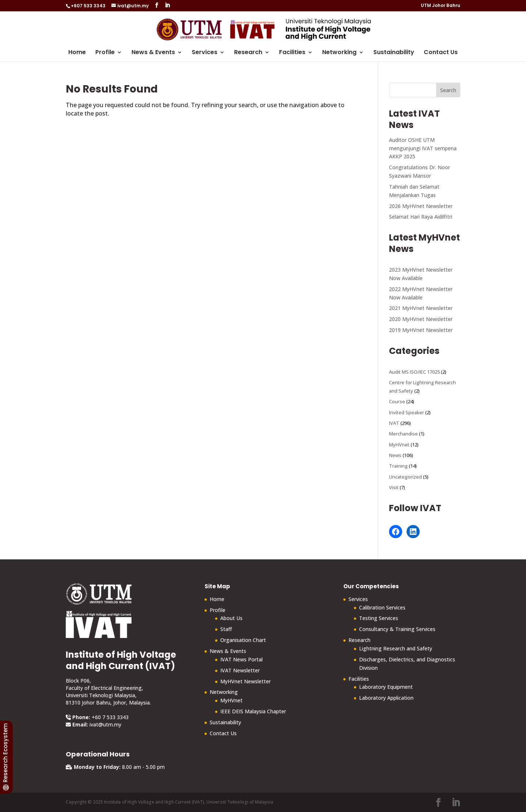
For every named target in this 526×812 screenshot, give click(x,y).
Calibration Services (382, 607)
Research (248, 53)
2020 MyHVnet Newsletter (421, 319)
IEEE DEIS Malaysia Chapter (253, 711)
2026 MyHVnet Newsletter (421, 206)
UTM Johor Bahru (441, 6)
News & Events (153, 53)
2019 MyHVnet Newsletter (421, 330)
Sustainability (394, 53)
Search (448, 90)
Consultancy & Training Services (397, 629)
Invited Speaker (407, 412)
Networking (339, 53)
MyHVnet (399, 445)
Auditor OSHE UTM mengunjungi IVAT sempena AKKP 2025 (423, 148)
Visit (394, 487)
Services (205, 53)
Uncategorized (405, 477)
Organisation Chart (243, 640)
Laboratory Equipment (386, 687)
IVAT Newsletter (240, 670)
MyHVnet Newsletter (245, 681)
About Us (231, 618)
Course (397, 401)
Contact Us (441, 53)
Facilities (292, 53)
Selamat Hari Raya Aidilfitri (421, 217)
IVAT (394, 423)
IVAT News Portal (241, 659)
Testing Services (379, 618)
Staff (226, 629)
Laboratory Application (386, 698)
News (395, 455)
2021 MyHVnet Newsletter (421, 308)
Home (77, 53)
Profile (105, 53)
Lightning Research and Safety (396, 648)
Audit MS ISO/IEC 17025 (414, 372)
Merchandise (403, 434)
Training (398, 466)
